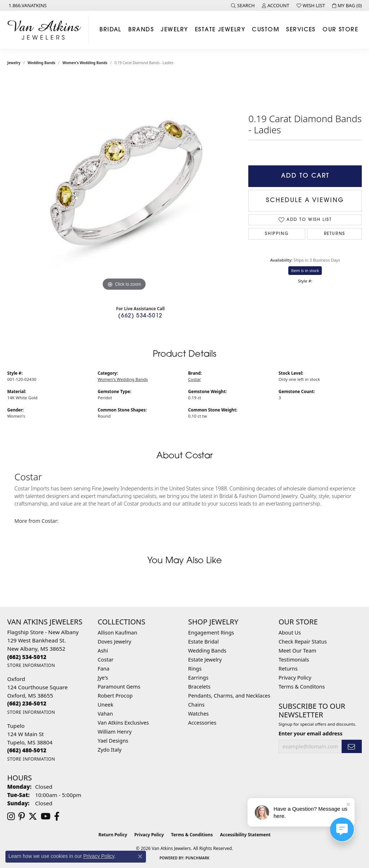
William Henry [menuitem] (115, 732)
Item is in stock (305, 270)
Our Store (340, 30)
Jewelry (174, 30)
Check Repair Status (303, 642)
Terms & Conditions (192, 835)
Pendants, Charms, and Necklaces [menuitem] (229, 696)
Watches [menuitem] (198, 714)
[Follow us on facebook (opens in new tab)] (57, 816)
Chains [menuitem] (196, 705)
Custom (266, 30)
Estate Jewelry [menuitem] (205, 660)
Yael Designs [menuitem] (113, 741)
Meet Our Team (297, 651)
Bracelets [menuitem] (199, 687)
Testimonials (294, 660)
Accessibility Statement (245, 835)
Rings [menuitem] (195, 669)
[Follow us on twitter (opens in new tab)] (33, 816)
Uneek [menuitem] (105, 705)
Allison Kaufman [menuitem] (117, 633)
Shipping (277, 234)
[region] (124, 184)
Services (301, 30)
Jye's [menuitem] (103, 678)
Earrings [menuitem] (198, 678)
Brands (141, 30)
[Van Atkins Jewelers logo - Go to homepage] (46, 30)
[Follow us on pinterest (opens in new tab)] (22, 816)
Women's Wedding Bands (85, 63)
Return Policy (113, 835)
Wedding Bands (42, 63)
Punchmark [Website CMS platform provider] (198, 858)
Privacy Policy (295, 678)
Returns (335, 234)
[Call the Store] (27, 657)
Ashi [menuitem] (103, 651)
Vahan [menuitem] (105, 714)
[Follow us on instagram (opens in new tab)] (11, 816)
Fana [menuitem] (104, 669)
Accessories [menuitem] (202, 723)
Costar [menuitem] (106, 660)
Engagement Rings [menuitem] (211, 633)
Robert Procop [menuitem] (115, 696)
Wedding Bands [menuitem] (207, 651)
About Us (290, 633)
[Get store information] (31, 665)
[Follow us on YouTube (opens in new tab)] (46, 816)
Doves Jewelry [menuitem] (114, 642)
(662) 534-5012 (140, 316)
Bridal (110, 30)
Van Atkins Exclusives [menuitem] (123, 723)
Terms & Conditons (302, 687)
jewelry (14, 63)
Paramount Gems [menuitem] (119, 687)
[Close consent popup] (140, 856)
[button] (243, 5)
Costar (195, 379)
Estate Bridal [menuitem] (203, 642)
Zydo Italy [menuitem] (110, 750)
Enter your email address (310, 733)
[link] (27, 5)
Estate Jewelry (220, 30)
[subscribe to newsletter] (352, 746)
